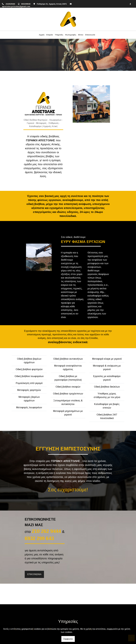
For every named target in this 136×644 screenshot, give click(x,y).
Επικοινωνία (90, 35)
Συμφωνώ (68, 639)
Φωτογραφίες (71, 35)
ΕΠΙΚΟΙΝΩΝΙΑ (34, 574)
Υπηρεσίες (59, 35)
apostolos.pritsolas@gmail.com (16, 6)
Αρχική (42, 35)
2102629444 (10, 4)
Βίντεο (81, 35)
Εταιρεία (50, 35)
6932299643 (26, 4)
